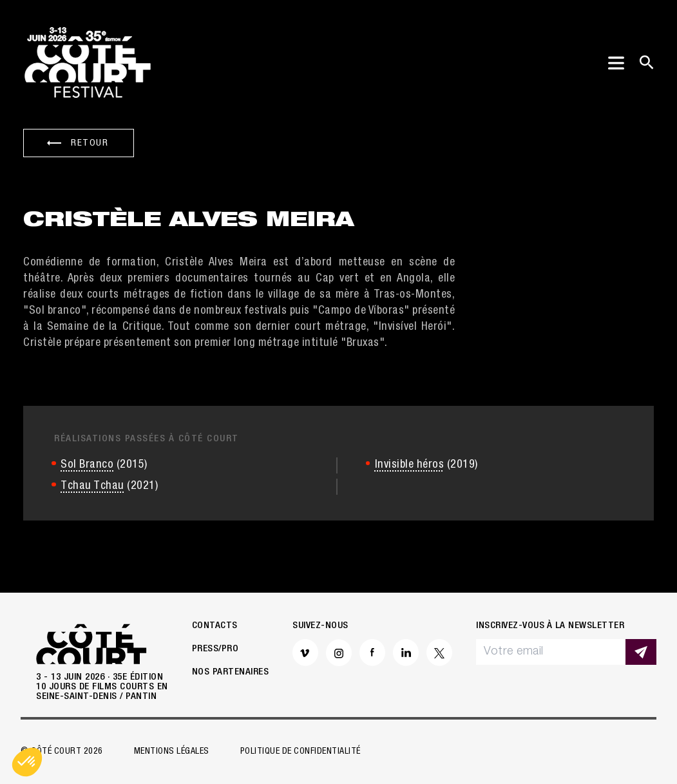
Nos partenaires (231, 672)
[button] (27, 762)
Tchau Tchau (92, 486)
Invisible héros (410, 465)
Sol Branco (87, 465)
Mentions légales (172, 752)
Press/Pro (215, 649)
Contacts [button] (215, 626)
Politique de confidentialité (300, 752)
